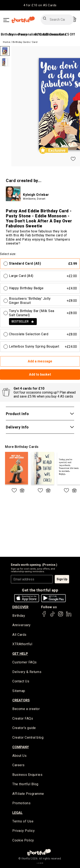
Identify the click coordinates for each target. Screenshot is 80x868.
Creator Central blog (28, 737)
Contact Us (21, 681)
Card (35, 42)
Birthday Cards (21, 42)
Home (7, 42)
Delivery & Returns (27, 672)
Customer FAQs (25, 662)
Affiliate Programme (28, 794)
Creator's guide (24, 728)
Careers (18, 765)
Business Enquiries (27, 775)
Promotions (21, 803)
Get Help (20, 654)
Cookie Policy (23, 840)
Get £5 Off (67, 34)
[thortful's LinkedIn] (69, 616)
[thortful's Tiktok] (52, 616)
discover (20, 607)
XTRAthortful (22, 644)
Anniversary (22, 625)
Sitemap (19, 691)
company (21, 747)
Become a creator (26, 709)
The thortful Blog (25, 784)
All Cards (19, 635)
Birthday (7, 34)
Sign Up (62, 579)
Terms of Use (23, 821)
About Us (19, 756)
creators (21, 700)
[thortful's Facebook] (44, 616)
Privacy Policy (23, 831)
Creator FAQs (23, 718)
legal (17, 813)
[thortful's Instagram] (61, 616)
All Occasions (55, 34)
